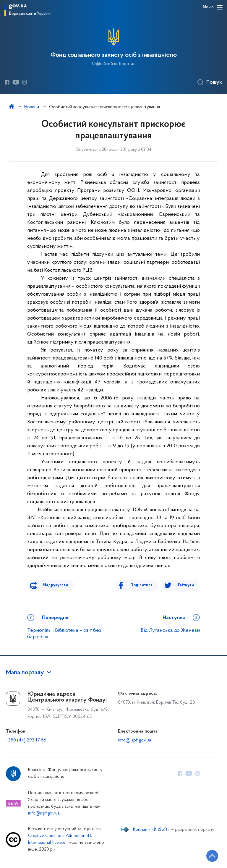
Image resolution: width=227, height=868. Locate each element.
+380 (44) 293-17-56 (26, 740)
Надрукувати (51, 585)
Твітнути (186, 585)
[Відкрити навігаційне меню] (220, 7)
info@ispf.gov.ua (134, 740)
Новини (32, 107)
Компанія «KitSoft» (151, 830)
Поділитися (146, 585)
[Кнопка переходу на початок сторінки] (205, 855)
